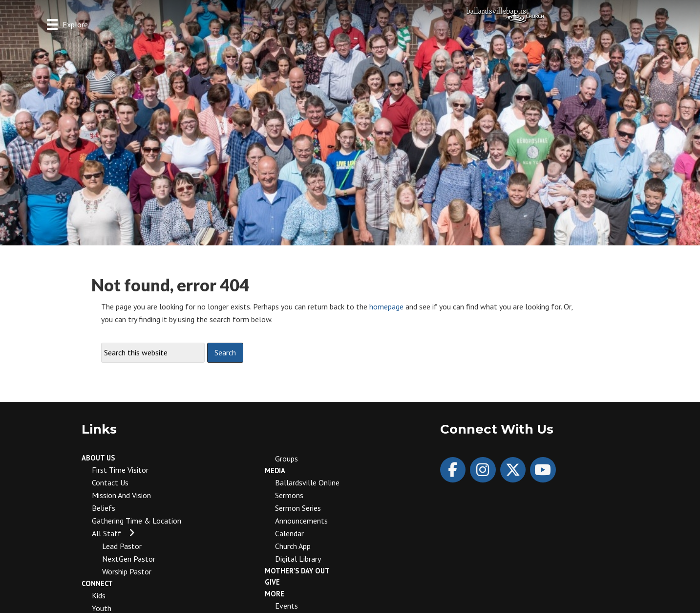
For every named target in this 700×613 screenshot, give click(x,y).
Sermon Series (298, 508)
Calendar (289, 533)
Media (275, 471)
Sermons (289, 495)
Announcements (301, 521)
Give (272, 582)
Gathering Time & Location (137, 521)
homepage (386, 306)
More (275, 594)
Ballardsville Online (307, 482)
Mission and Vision (121, 495)
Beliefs (104, 508)
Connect (97, 583)
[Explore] (67, 24)
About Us (98, 458)
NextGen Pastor (129, 559)
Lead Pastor (122, 546)
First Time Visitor (120, 470)
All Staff (106, 533)
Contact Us (110, 482)
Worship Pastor (127, 571)
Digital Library (298, 559)
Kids (99, 595)
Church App (293, 546)
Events (286, 606)
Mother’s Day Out (297, 571)
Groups (286, 459)
